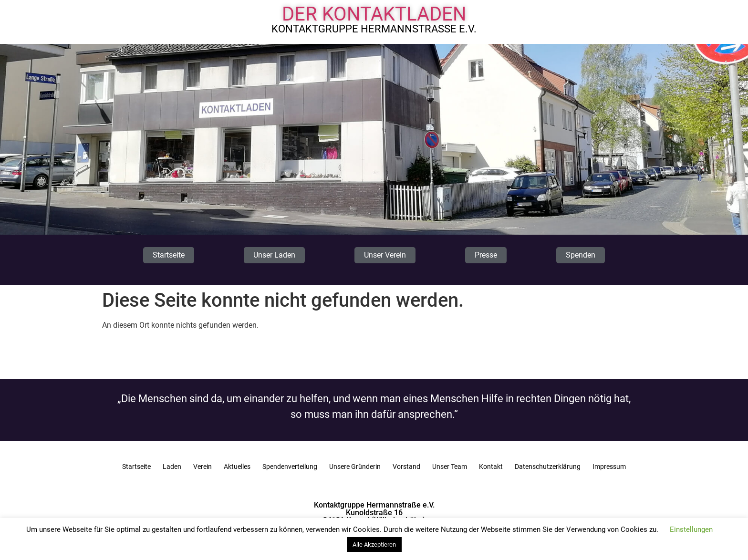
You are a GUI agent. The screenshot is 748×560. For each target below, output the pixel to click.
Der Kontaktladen (374, 14)
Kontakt (491, 467)
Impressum (609, 467)
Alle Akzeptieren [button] (374, 544)
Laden (172, 467)
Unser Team (450, 467)
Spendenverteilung (290, 467)
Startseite (136, 467)
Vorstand (406, 467)
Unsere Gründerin (355, 467)
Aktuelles (237, 467)
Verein (203, 467)
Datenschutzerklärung (548, 467)
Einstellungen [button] (691, 529)
